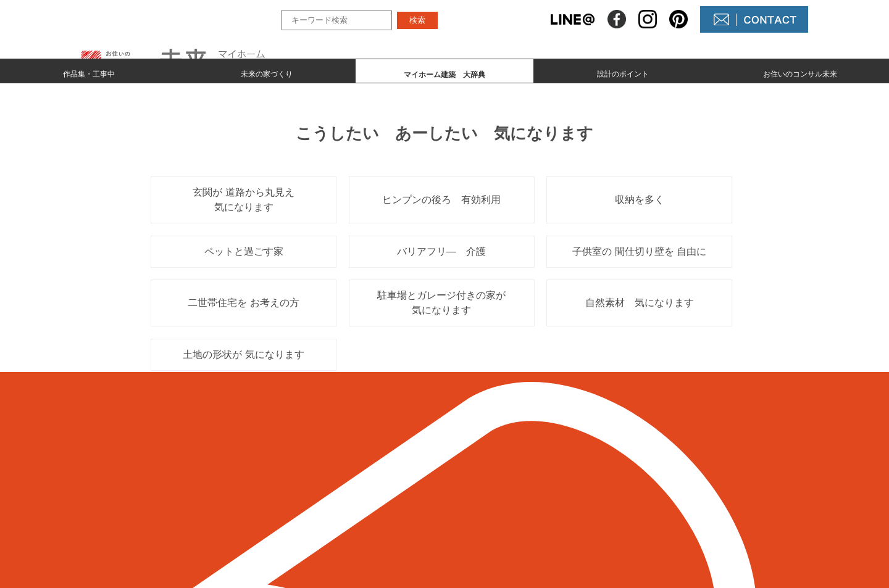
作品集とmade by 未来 (372, 462)
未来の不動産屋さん (514, 462)
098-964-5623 (203, 498)
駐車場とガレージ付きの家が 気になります (441, 303)
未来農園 (489, 525)
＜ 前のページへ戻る (179, 389)
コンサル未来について (519, 504)
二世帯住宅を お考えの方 (243, 303)
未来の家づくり (267, 72)
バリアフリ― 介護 (441, 251)
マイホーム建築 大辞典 (376, 504)
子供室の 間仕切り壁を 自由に (639, 251)
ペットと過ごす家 (244, 251)
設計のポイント (623, 72)
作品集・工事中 (89, 72)
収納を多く (640, 200)
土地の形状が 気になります (243, 354)
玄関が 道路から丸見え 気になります (248, 200)
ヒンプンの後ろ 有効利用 (441, 200)
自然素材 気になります (640, 303)
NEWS (484, 483)
